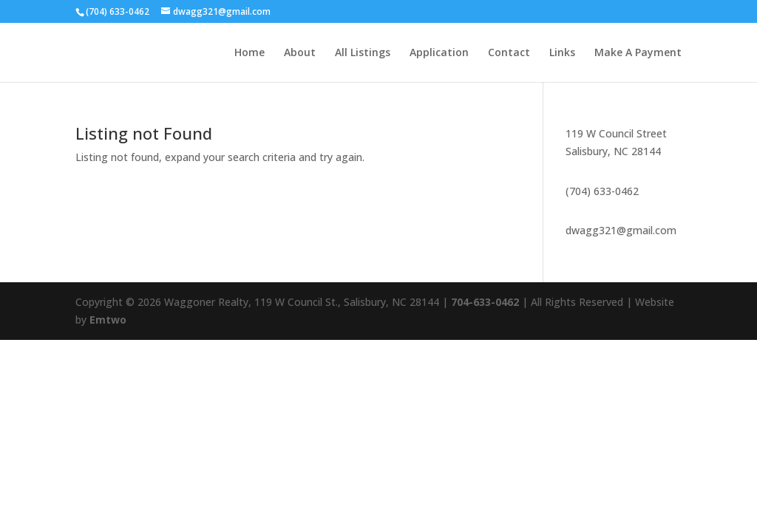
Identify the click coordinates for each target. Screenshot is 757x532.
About (300, 53)
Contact (509, 53)
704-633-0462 (485, 302)
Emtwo (108, 320)
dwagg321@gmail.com (621, 230)
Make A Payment (638, 53)
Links (562, 53)
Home (249, 53)
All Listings (363, 53)
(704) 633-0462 (602, 191)
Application (439, 53)
